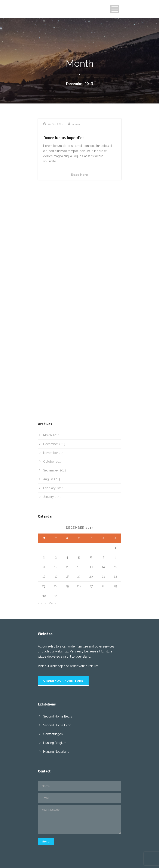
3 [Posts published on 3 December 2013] (56, 557)
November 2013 (54, 453)
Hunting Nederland (56, 752)
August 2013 (52, 479)
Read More (79, 175)
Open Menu (115, 9)
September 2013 (55, 470)
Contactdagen (53, 734)
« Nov (42, 603)
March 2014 (51, 435)
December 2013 (54, 444)
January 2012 (52, 497)
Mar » (52, 603)
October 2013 (53, 462)
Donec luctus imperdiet (64, 138)
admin (76, 124)
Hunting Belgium (55, 743)
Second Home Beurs (58, 716)
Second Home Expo (57, 725)
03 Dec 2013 (55, 124)
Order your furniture (63, 681)
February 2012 (53, 488)
